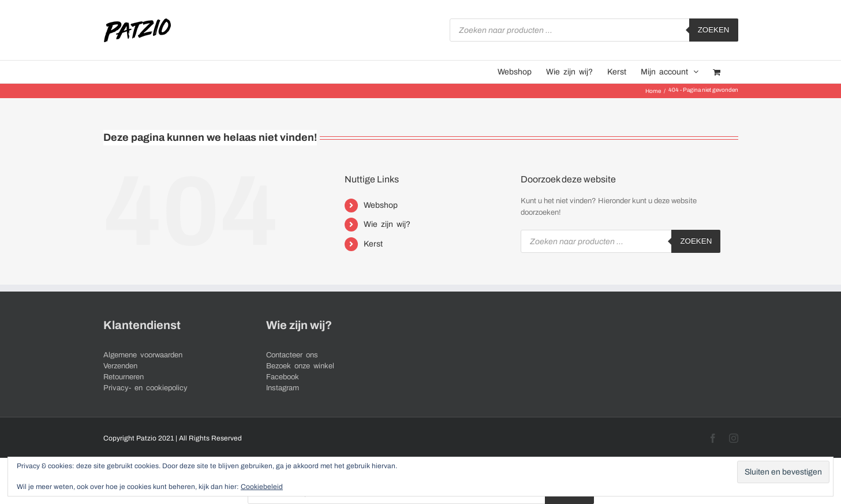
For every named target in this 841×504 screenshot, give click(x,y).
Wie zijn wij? (387, 224)
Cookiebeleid (262, 487)
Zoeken (714, 30)
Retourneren (124, 377)
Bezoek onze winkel (300, 366)
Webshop (381, 205)
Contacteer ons (292, 355)
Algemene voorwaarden (143, 355)
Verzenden (120, 366)
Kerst (373, 244)
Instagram (283, 388)
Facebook (283, 377)
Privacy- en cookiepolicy (145, 388)
